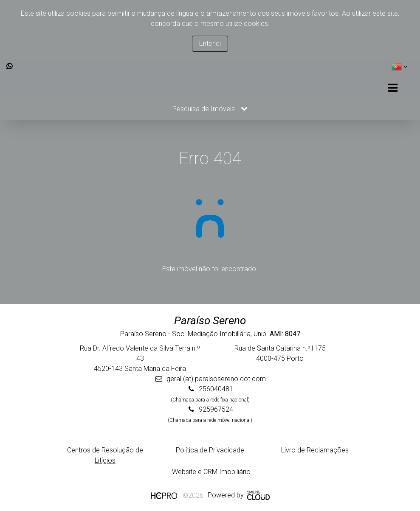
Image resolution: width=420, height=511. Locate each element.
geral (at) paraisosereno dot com (216, 379)
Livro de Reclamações (315, 450)
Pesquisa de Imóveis (210, 109)
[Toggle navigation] (393, 88)
